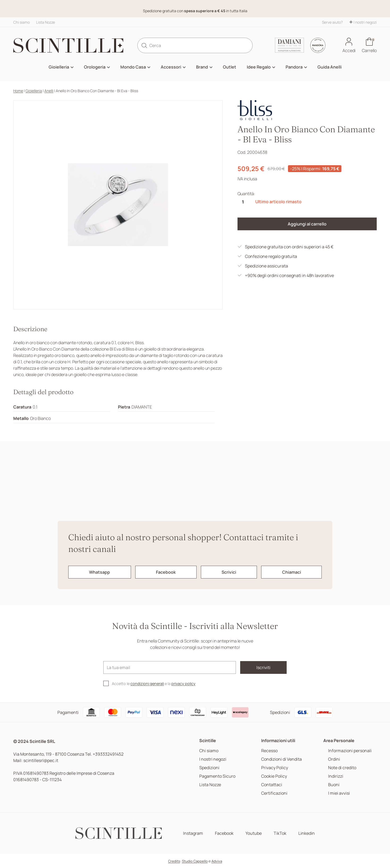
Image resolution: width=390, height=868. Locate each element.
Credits (174, 861)
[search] (144, 45)
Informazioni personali (350, 751)
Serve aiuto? (332, 22)
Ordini (334, 759)
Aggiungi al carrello (307, 224)
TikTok (280, 833)
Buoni (334, 785)
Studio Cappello (195, 861)
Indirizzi (336, 776)
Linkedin (307, 833)
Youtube (254, 833)
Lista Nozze (46, 22)
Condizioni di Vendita (281, 759)
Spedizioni (209, 768)
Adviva (217, 861)
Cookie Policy (274, 776)
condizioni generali (147, 684)
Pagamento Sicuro (217, 776)
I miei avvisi (339, 793)
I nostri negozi (363, 22)
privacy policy (183, 684)
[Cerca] (195, 45)
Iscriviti (263, 667)
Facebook (224, 833)
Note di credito (342, 768)
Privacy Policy (275, 768)
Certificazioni (274, 793)
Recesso (269, 751)
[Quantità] (243, 202)
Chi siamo (22, 22)
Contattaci (272, 785)
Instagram (193, 833)
